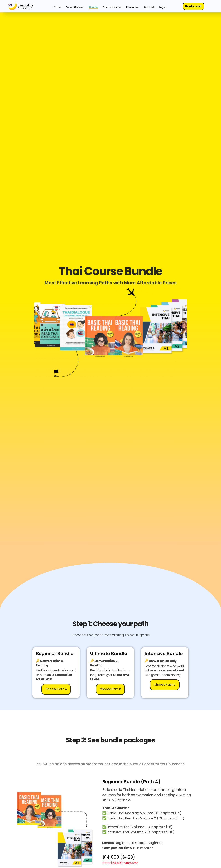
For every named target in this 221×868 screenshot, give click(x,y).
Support (149, 7)
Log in (162, 7)
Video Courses (75, 7)
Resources (133, 7)
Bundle (93, 7)
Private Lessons (112, 7)
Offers (57, 7)
